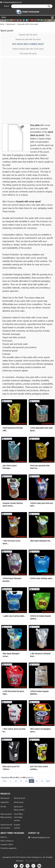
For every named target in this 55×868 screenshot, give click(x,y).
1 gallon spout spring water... (14, 616)
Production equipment (8, 848)
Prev (5, 781)
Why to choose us (7, 841)
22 (37, 781)
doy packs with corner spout (28, 24)
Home (2, 24)
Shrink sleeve (19, 802)
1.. (10, 781)
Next (48, 781)
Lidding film (5, 802)
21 (31, 781)
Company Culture (7, 844)
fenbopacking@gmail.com (13, 2)
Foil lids (3, 807)
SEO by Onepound (32, 861)
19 (21, 781)
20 (26, 781)
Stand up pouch (20, 798)
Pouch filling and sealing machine (18, 817)
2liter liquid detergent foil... (41, 541)
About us (4, 837)
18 (16, 781)
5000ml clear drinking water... (42, 578)
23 (42, 781)
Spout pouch (11, 24)
